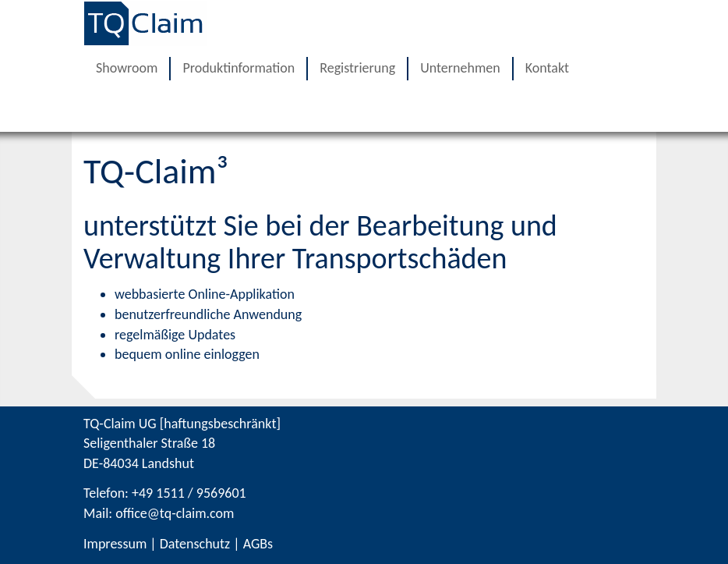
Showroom (127, 68)
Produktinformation (239, 68)
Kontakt (547, 68)
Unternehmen (460, 68)
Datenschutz (195, 544)
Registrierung (357, 68)
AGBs (258, 544)
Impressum (115, 544)
